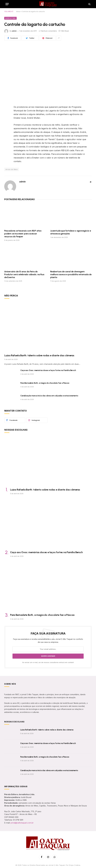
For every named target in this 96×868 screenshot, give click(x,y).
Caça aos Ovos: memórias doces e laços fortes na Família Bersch (48, 370)
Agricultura (10, 18)
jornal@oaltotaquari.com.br (22, 823)
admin (14, 31)
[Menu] (7, 4)
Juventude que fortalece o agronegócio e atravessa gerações (71, 232)
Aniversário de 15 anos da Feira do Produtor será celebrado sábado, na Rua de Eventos (24, 274)
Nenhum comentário (48, 31)
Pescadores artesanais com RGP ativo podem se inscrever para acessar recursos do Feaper (23, 234)
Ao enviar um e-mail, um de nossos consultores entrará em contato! (48, 662)
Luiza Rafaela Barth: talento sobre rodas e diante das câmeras (39, 355)
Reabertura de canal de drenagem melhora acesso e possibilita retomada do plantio (71, 274)
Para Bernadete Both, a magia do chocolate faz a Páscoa (45, 383)
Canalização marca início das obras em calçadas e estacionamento (49, 396)
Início (18, 11)
